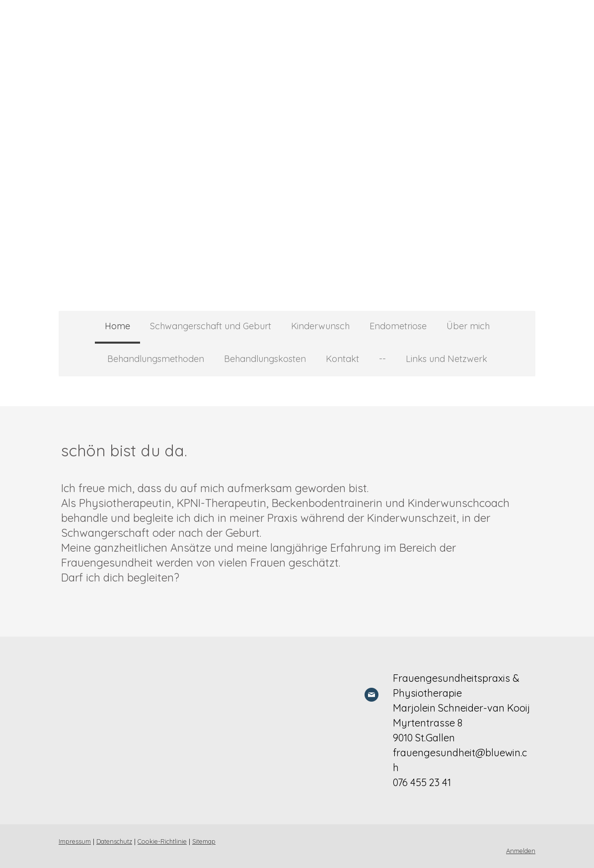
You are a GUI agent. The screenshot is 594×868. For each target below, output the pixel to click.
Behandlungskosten (265, 359)
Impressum (75, 841)
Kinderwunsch (320, 326)
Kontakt (342, 359)
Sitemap (204, 841)
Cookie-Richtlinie (162, 841)
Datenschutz (114, 841)
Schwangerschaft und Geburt (211, 326)
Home (117, 326)
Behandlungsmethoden (156, 359)
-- (382, 359)
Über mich (468, 326)
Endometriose (398, 326)
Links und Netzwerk (446, 359)
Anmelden (521, 851)
